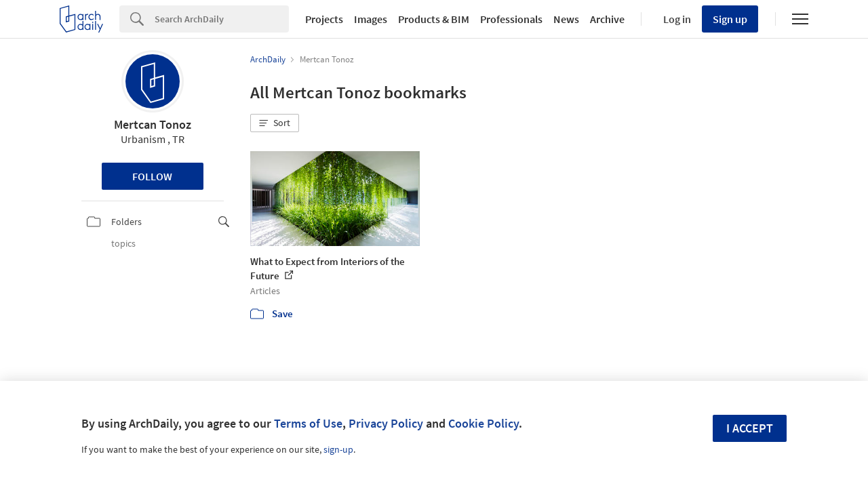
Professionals (511, 19)
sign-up (338, 449)
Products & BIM (434, 19)
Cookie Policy (484, 423)
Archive (607, 19)
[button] (275, 123)
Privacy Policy (386, 423)
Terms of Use (308, 423)
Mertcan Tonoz (153, 124)
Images (371, 19)
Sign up (730, 19)
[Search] (222, 19)
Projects (324, 19)
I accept (750, 428)
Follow (152, 176)
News (566, 19)
